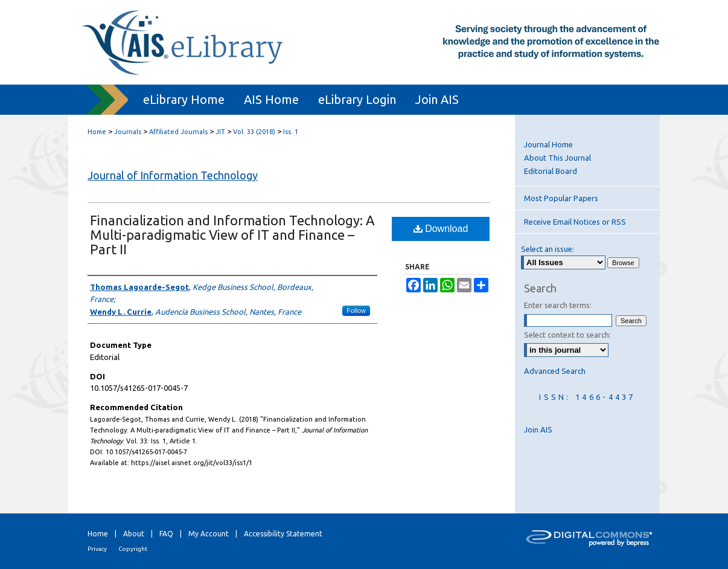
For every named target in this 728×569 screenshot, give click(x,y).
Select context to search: (567, 335)
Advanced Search (555, 371)
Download (441, 229)
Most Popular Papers (561, 198)
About (134, 534)
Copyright (133, 549)
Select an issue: (548, 249)
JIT (220, 132)
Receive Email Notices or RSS (575, 222)
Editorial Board (551, 171)
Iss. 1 (291, 132)
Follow (356, 310)
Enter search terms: (558, 305)
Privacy (97, 549)
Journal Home (548, 144)
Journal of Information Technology (173, 175)
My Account (209, 534)
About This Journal (557, 158)
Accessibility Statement (283, 534)
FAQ (166, 534)
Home (97, 132)
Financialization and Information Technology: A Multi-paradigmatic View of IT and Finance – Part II (232, 235)
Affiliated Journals (178, 132)
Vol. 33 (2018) (254, 132)
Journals (128, 132)
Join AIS (538, 429)
